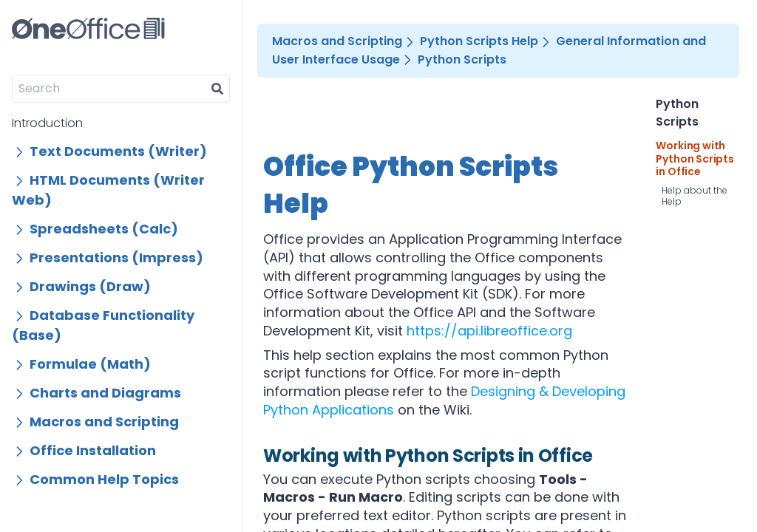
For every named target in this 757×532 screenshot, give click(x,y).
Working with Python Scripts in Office (695, 159)
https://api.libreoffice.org (489, 331)
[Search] (109, 89)
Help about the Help (695, 196)
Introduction (47, 123)
